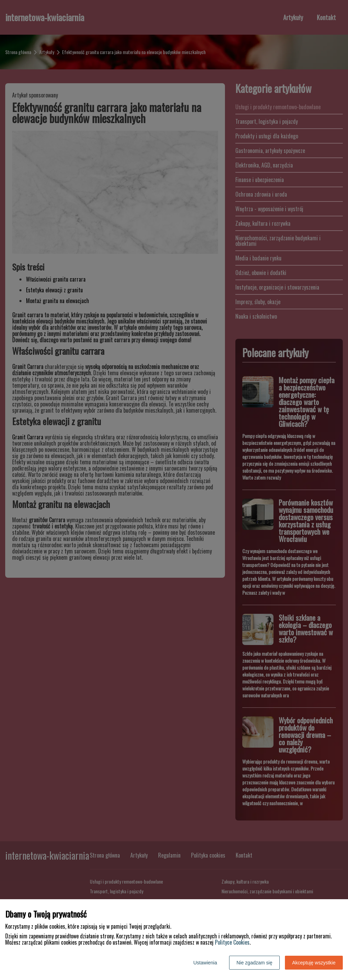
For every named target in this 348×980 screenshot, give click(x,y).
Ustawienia (205, 963)
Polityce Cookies (232, 942)
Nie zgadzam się (254, 963)
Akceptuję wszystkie (314, 963)
